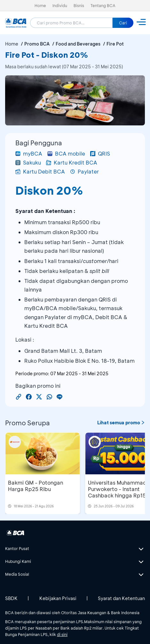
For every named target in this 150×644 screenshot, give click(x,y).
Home (40, 5)
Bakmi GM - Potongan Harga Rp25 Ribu (36, 486)
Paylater (84, 171)
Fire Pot (115, 44)
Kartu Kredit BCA (72, 162)
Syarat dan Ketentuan (121, 598)
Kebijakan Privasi (58, 598)
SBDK (11, 598)
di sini (62, 634)
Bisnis (79, 5)
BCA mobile (66, 153)
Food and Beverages (78, 44)
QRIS (100, 153)
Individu (60, 5)
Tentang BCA (103, 5)
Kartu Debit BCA (40, 171)
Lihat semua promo (121, 423)
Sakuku (28, 162)
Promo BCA (37, 44)
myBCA (29, 153)
